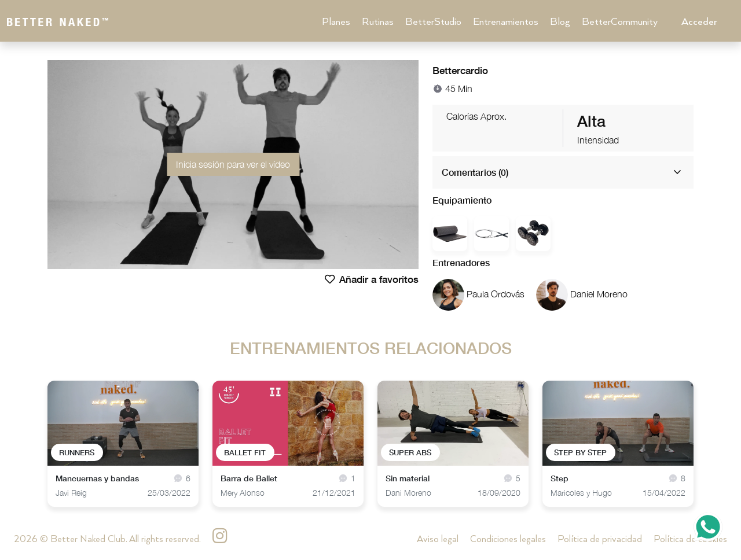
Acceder (699, 22)
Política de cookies (690, 539)
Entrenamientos (506, 22)
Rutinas (378, 22)
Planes (336, 22)
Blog (560, 22)
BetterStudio (433, 22)
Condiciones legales (508, 539)
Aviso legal (438, 539)
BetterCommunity (620, 22)
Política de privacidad (600, 539)
